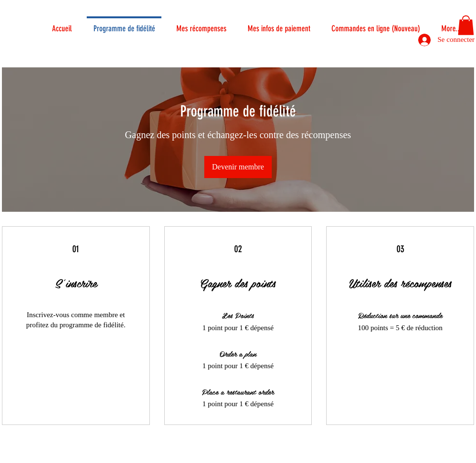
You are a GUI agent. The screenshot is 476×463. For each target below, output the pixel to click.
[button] (466, 25)
